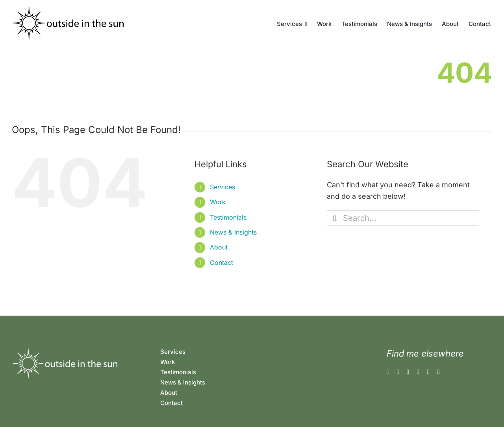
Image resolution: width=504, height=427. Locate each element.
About (219, 247)
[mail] (439, 372)
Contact (221, 262)
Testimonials (228, 217)
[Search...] (403, 218)
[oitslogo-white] (65, 350)
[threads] (408, 372)
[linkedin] (418, 372)
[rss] (428, 372)
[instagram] (398, 372)
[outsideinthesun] (69, 10)
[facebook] (388, 372)
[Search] (335, 218)
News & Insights (233, 232)
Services (222, 187)
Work (218, 202)
